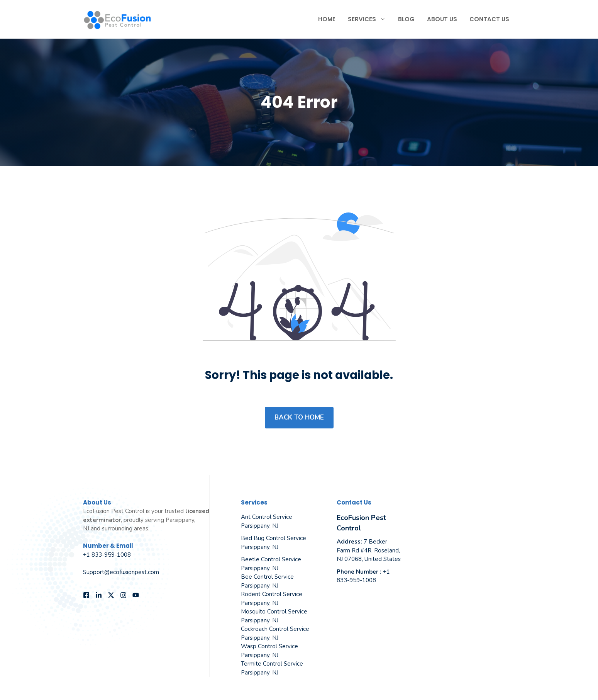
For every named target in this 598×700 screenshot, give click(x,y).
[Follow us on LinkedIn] (99, 595)
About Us (442, 19)
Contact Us (489, 19)
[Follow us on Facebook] (86, 595)
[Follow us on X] (111, 595)
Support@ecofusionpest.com (121, 572)
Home (327, 19)
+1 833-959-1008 (107, 555)
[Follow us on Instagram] (123, 595)
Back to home (299, 417)
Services (370, 19)
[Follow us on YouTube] (136, 595)
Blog (406, 19)
